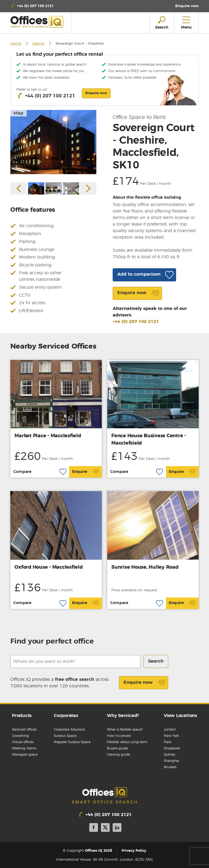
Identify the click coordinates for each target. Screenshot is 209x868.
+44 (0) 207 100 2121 (136, 322)
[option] (53, 142)
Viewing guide (119, 755)
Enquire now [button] (96, 93)
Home (16, 44)
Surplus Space (65, 736)
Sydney (170, 755)
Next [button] (88, 188)
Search (39, 44)
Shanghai (171, 761)
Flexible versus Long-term (127, 742)
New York (171, 736)
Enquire (86, 472)
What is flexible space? (125, 730)
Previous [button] (19, 188)
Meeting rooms (24, 748)
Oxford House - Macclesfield (48, 567)
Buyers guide (117, 748)
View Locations (180, 716)
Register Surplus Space (72, 742)
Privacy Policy (134, 851)
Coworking (20, 736)
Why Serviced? (123, 716)
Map (19, 113)
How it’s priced (119, 736)
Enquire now (145, 683)
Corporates (66, 716)
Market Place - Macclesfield (48, 436)
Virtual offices (23, 742)
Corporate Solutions (69, 730)
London (170, 730)
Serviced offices (24, 730)
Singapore (172, 748)
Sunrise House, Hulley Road (145, 567)
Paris (167, 742)
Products (22, 716)
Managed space (25, 755)
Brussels (170, 767)
